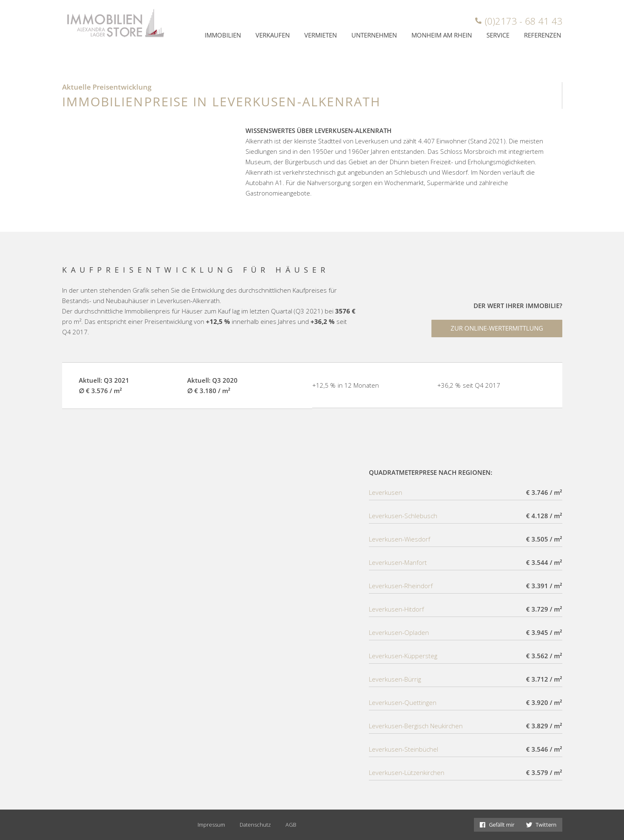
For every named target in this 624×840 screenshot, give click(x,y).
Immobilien (223, 35)
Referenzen (543, 35)
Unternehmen (374, 35)
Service (498, 35)
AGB (291, 825)
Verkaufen (273, 35)
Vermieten (321, 35)
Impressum (211, 825)
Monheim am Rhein (442, 35)
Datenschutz (255, 825)
